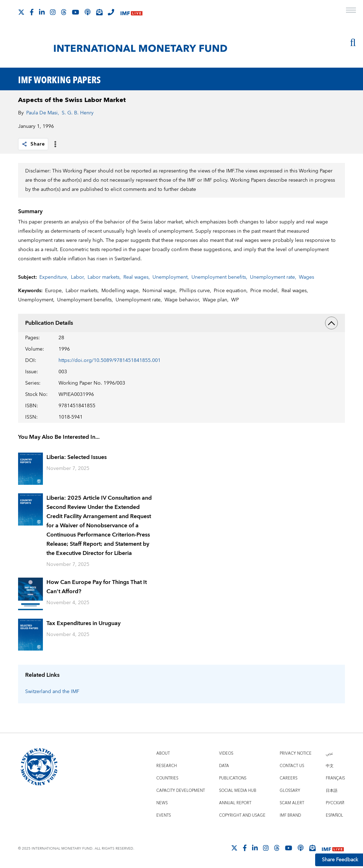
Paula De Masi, (43, 113)
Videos (226, 753)
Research (167, 766)
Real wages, (137, 277)
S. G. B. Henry (78, 113)
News (162, 803)
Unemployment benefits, (219, 277)
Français (335, 778)
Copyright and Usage (242, 815)
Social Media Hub (238, 791)
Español (334, 815)
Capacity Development (181, 791)
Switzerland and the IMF (52, 692)
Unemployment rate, (273, 277)
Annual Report (235, 803)
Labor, (78, 277)
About (163, 753)
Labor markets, (104, 277)
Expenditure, (54, 277)
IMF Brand (290, 815)
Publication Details (181, 323)
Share (33, 144)
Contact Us (292, 766)
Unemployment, (171, 277)
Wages (306, 277)
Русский (335, 803)
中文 (330, 766)
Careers (289, 778)
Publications (233, 778)
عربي (329, 753)
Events (164, 815)
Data (224, 766)
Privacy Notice (296, 753)
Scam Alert (292, 803)
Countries (167, 778)
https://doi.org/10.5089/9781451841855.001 (110, 361)
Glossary (290, 791)
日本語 (332, 791)
